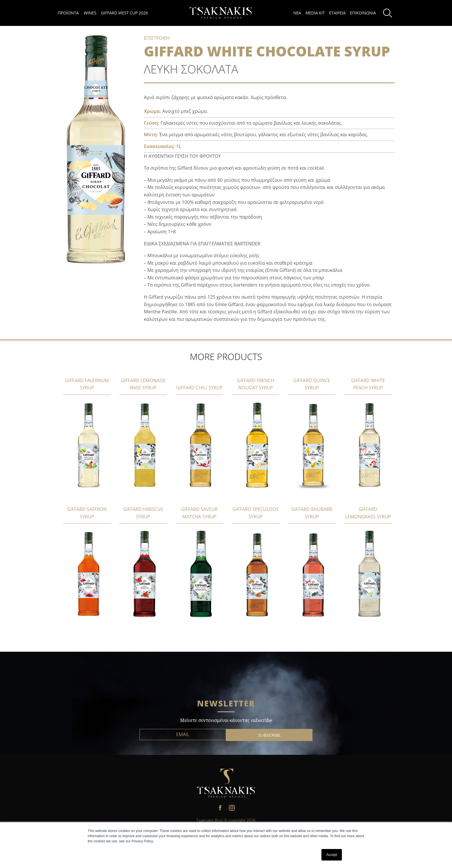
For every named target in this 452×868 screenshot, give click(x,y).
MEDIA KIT (315, 13)
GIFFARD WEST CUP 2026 (124, 13)
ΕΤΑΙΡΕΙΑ (337, 13)
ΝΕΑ (297, 13)
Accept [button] (332, 855)
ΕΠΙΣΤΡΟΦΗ (157, 38)
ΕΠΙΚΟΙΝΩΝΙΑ (363, 13)
